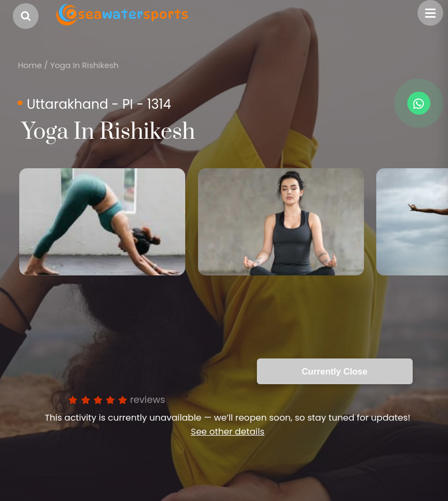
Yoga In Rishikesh (84, 65)
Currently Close (335, 371)
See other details (227, 432)
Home (30, 65)
